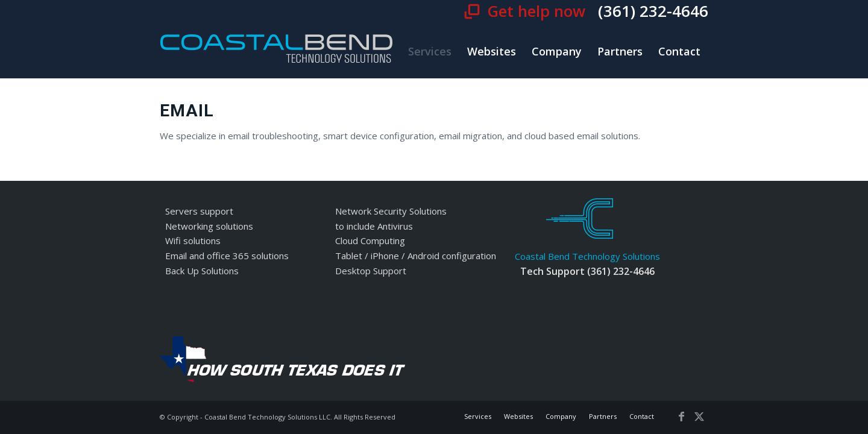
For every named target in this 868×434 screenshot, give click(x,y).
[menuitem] (430, 51)
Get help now (538, 11)
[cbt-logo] (277, 51)
